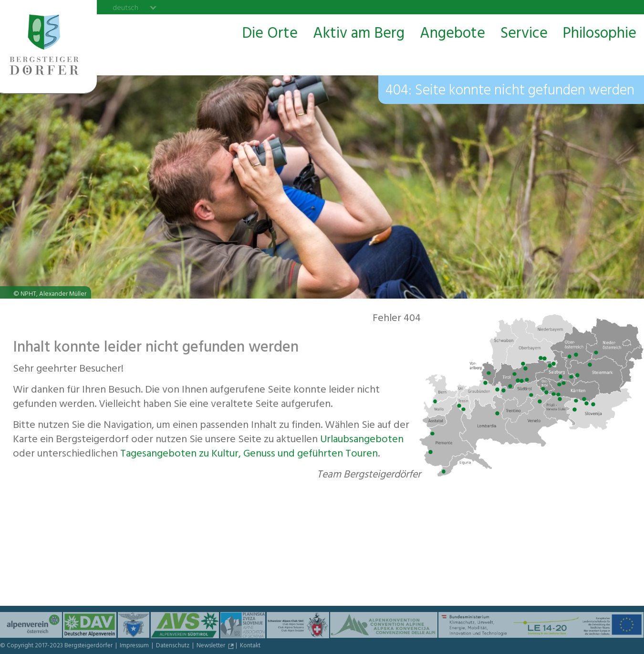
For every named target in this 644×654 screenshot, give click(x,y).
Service (524, 34)
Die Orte (270, 34)
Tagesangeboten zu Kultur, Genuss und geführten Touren (249, 455)
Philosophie (600, 34)
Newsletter (212, 646)
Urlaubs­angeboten (362, 440)
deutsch (125, 8)
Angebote (452, 34)
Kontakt (250, 646)
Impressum (135, 646)
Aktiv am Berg (359, 34)
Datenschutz (173, 646)
